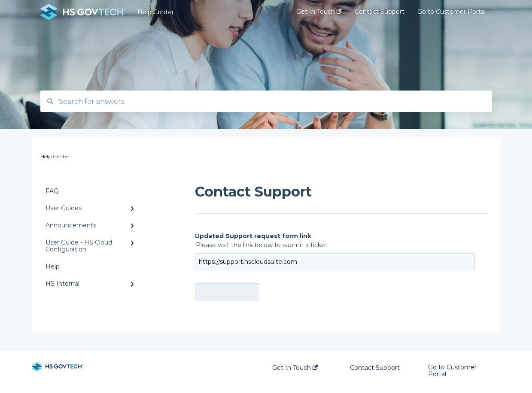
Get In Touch (295, 368)
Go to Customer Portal (452, 371)
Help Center (156, 12)
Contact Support (375, 368)
